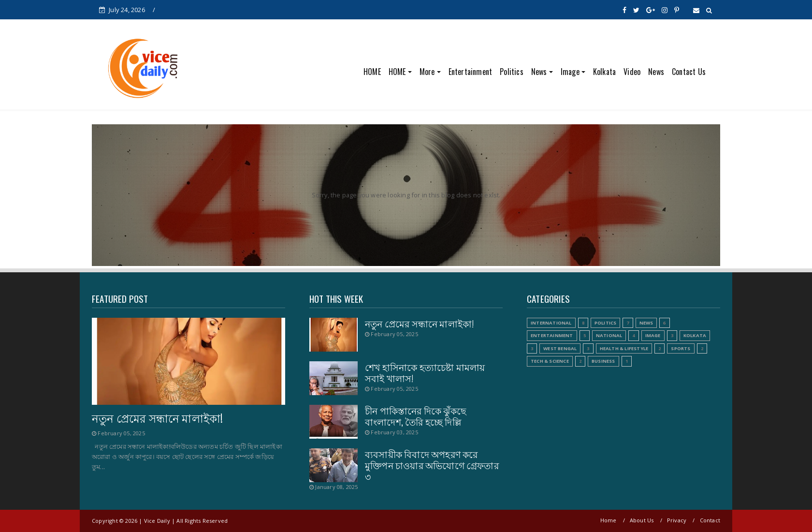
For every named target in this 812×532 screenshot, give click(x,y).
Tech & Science (550, 361)
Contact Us (689, 72)
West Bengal (560, 348)
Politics (512, 72)
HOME (372, 72)
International (551, 323)
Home (609, 520)
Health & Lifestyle (624, 348)
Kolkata (604, 72)
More (427, 72)
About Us (642, 520)
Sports (681, 348)
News (539, 72)
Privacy (677, 520)
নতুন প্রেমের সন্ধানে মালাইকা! (157, 418)
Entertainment (471, 72)
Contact (710, 520)
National (609, 335)
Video (632, 72)
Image (570, 72)
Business (603, 361)
